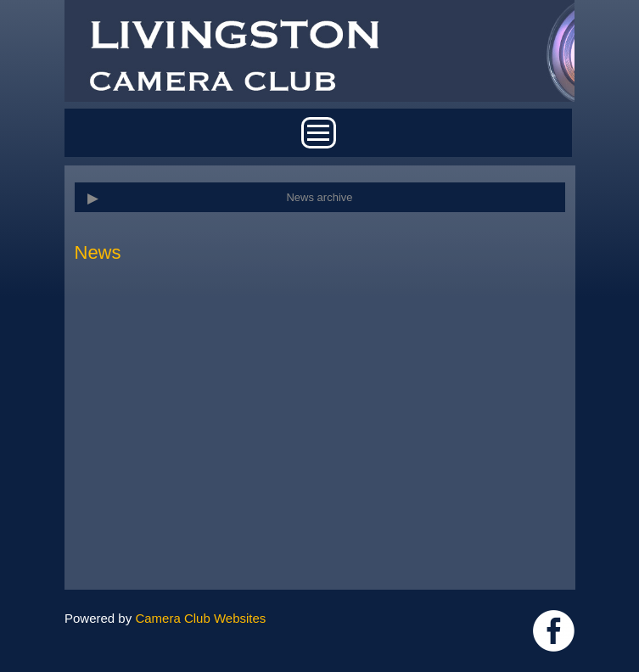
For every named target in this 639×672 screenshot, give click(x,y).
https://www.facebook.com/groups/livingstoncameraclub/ (554, 631)
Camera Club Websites (200, 618)
